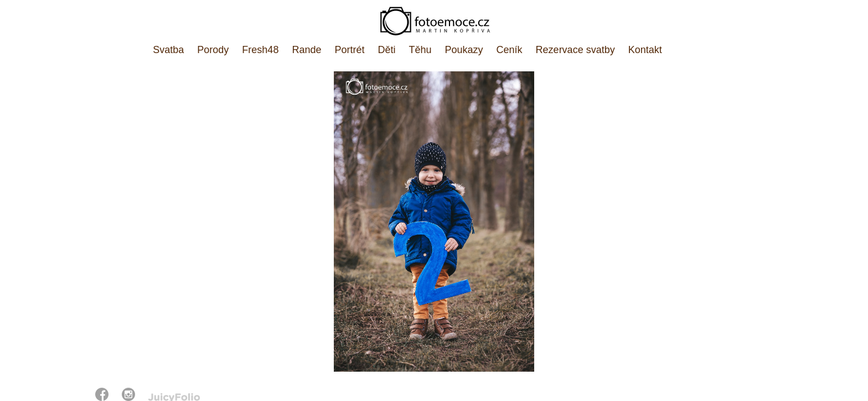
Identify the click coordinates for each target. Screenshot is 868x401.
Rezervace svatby (575, 50)
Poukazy (464, 50)
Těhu (420, 50)
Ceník (510, 50)
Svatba (168, 50)
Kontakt (645, 50)
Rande (306, 50)
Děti (386, 50)
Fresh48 (260, 50)
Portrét (349, 50)
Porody (213, 50)
